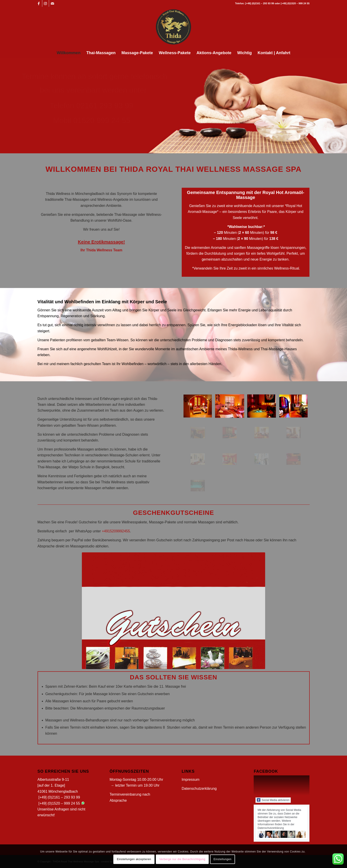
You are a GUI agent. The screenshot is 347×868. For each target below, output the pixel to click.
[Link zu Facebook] (39, 3)
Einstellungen (222, 859)
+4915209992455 (116, 531)
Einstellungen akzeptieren (134, 859)
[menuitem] (69, 53)
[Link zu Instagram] (46, 3)
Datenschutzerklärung (199, 789)
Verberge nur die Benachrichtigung (182, 859)
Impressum (191, 780)
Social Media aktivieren (273, 800)
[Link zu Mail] (52, 3)
